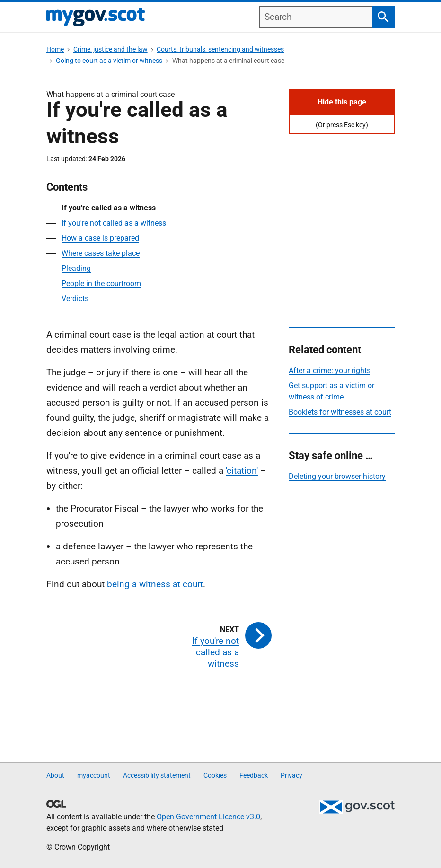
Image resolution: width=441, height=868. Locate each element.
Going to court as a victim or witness (109, 61)
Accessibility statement (157, 775)
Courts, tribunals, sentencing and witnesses (220, 49)
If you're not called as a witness (114, 223)
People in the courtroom (101, 283)
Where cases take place (101, 253)
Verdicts (75, 299)
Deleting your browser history (337, 476)
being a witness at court (155, 584)
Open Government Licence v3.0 (208, 817)
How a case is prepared (100, 238)
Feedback (254, 775)
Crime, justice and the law (110, 49)
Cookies (215, 775)
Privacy (291, 775)
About (55, 775)
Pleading (76, 268)
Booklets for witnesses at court (340, 412)
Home (55, 49)
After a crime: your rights (330, 370)
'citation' (242, 471)
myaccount (94, 775)
